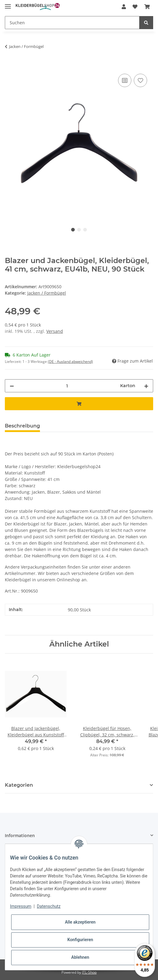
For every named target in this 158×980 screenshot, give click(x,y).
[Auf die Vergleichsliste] (125, 80)
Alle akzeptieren (80, 922)
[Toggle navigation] (8, 4)
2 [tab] (79, 230)
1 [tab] (73, 230)
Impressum (21, 906)
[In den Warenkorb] (10, 66)
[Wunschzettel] (135, 7)
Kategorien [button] (19, 785)
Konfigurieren (80, 940)
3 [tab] (85, 230)
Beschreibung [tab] (22, 426)
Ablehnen (80, 957)
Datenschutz (49, 906)
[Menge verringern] (12, 386)
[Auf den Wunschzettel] (140, 80)
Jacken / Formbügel (47, 293)
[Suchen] (72, 23)
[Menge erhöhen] (146, 386)
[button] (124, 7)
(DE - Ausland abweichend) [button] (70, 362)
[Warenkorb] (147, 7)
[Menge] (67, 386)
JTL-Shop (89, 972)
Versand (55, 331)
